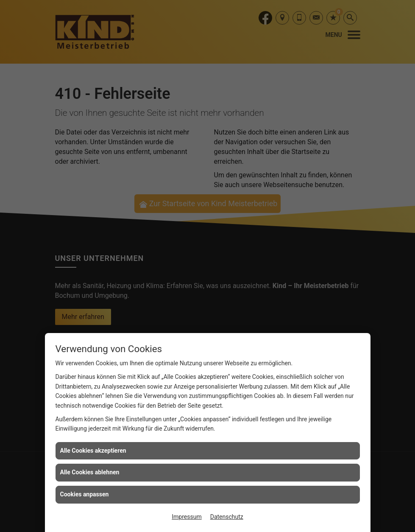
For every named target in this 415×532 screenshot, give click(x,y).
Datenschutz (227, 517)
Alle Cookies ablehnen (90, 472)
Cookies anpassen (85, 494)
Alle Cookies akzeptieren (93, 451)
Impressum (187, 517)
